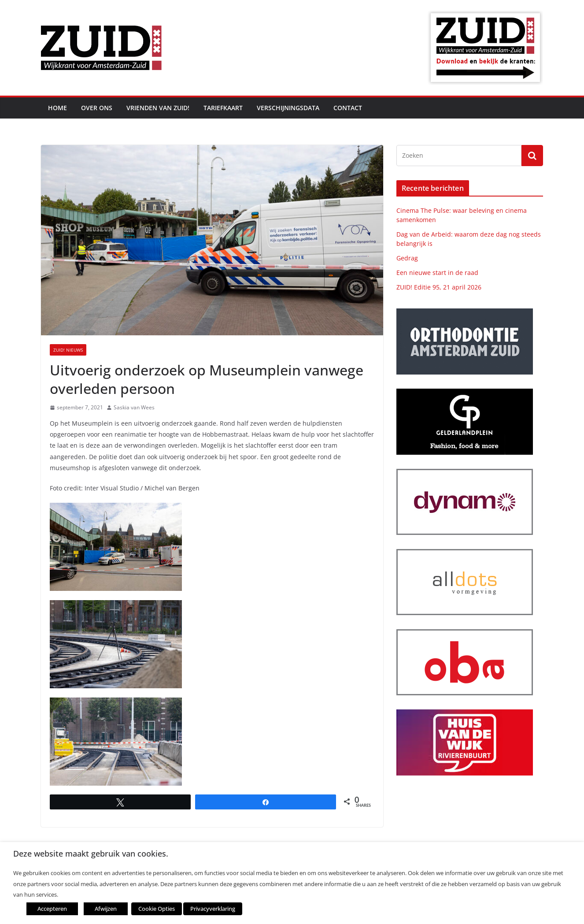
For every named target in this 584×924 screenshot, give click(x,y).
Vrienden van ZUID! (158, 108)
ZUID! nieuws (68, 350)
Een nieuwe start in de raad (437, 273)
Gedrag (407, 258)
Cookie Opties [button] (157, 909)
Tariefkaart (223, 108)
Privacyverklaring (213, 909)
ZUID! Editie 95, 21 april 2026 (439, 287)
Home (57, 108)
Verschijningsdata (288, 108)
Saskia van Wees (134, 407)
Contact (348, 108)
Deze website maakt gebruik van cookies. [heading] (91, 854)
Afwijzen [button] (106, 909)
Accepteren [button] (52, 909)
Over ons (97, 108)
